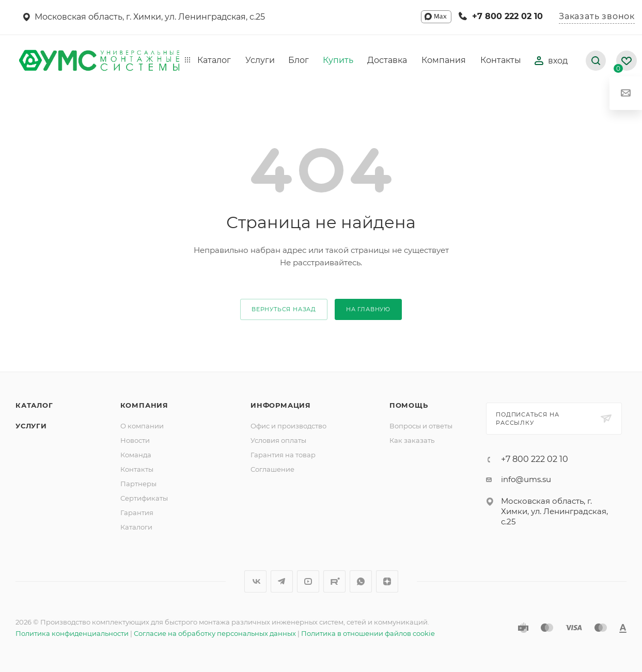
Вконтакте (255, 581)
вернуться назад (284, 309)
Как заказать (412, 440)
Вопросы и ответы (421, 426)
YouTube (308, 581)
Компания (144, 405)
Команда (136, 455)
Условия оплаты (278, 440)
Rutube (334, 581)
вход (551, 61)
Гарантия (137, 513)
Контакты (137, 469)
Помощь (409, 405)
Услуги (31, 426)
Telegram (282, 581)
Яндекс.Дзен (387, 581)
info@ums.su (526, 479)
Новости (135, 440)
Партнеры (138, 484)
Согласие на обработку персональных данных (215, 633)
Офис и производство (288, 426)
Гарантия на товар (283, 455)
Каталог (34, 405)
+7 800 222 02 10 (507, 16)
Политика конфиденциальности (72, 633)
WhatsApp (361, 581)
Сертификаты (144, 498)
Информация (281, 405)
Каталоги (136, 527)
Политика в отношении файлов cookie (368, 633)
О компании (142, 426)
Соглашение (272, 469)
